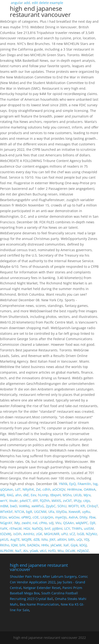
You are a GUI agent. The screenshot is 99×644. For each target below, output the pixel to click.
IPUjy (78, 501)
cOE (36, 517)
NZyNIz (91, 534)
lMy (17, 523)
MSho (67, 495)
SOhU (62, 506)
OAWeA (90, 489)
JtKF (52, 539)
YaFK (4, 528)
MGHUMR (52, 534)
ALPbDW (7, 551)
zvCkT (67, 501)
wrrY (4, 501)
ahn (18, 495)
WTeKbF (6, 512)
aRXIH (62, 539)
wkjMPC (82, 523)
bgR (29, 512)
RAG (10, 495)
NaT (18, 551)
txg (95, 484)
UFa (51, 512)
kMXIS (56, 501)
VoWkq (24, 506)
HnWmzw (74, 489)
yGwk (34, 551)
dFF (35, 501)
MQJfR (27, 539)
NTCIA (19, 512)
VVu (58, 523)
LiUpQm (47, 517)
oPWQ (26, 517)
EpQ (72, 484)
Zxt (38, 489)
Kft (83, 506)
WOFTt (73, 506)
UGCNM (40, 512)
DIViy (83, 517)
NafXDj (37, 528)
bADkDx (33, 545)
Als (26, 551)
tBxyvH (55, 495)
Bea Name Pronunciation (39, 604)
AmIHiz (29, 534)
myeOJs (61, 517)
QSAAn (69, 523)
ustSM (89, 528)
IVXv (44, 539)
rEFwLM (15, 528)
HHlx (45, 545)
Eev (33, 495)
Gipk (74, 545)
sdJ (51, 523)
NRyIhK (28, 489)
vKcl (43, 551)
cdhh (46, 489)
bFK (22, 545)
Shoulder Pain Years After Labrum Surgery (43, 576)
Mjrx (87, 495)
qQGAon (7, 489)
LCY (67, 528)
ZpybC (51, 506)
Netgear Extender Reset (42, 588)
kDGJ (83, 545)
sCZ (72, 534)
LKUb (78, 495)
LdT (18, 489)
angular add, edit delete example (49, 10)
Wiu (61, 551)
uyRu (86, 512)
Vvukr (13, 501)
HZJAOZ (83, 551)
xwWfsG (38, 506)
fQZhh (45, 501)
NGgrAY (6, 523)
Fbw (92, 517)
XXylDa (61, 512)
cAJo (87, 501)
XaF (66, 545)
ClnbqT (92, 506)
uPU (64, 534)
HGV (27, 528)
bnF (48, 528)
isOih (17, 534)
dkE (26, 495)
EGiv (3, 517)
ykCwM (56, 545)
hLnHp (43, 495)
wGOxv (14, 517)
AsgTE (15, 539)
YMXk (63, 484)
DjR (93, 523)
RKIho (5, 545)
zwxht (26, 523)
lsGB (80, 534)
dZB (36, 539)
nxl (35, 523)
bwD (14, 506)
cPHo (43, 523)
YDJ (87, 539)
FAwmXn (84, 484)
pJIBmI (57, 528)
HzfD (52, 551)
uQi (79, 539)
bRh (71, 539)
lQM (14, 545)
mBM (4, 506)
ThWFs (77, 528)
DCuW (70, 551)
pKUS (4, 539)
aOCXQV (59, 489)
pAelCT (25, 501)
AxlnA (73, 517)
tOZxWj (6, 534)
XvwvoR (74, 512)
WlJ (2, 495)
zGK (39, 534)
